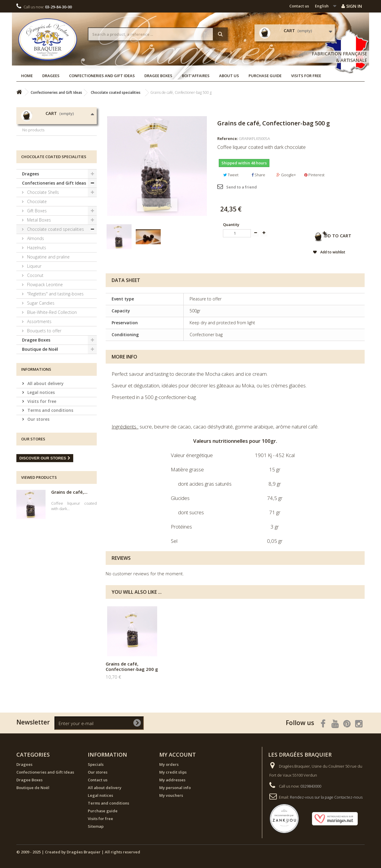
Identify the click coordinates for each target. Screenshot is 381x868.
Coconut (35, 318)
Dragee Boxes (158, 76)
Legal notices (40, 435)
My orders (169, 764)
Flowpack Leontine (44, 328)
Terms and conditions (50, 453)
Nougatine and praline (48, 300)
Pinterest (314, 175)
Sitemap (96, 826)
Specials (96, 764)
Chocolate (36, 245)
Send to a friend (242, 187)
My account (178, 755)
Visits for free (306, 76)
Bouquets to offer (44, 374)
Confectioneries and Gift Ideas (102, 76)
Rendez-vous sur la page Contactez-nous (326, 797)
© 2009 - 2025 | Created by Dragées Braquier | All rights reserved (78, 852)
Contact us (299, 6)
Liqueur (34, 309)
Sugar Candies (40, 346)
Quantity (231, 225)
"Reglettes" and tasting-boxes (55, 337)
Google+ (286, 175)
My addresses (172, 780)
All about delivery (45, 427)
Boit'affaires (196, 76)
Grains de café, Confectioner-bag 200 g (132, 666)
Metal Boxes (38, 263)
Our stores (38, 462)
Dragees (51, 76)
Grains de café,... (69, 535)
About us (229, 76)
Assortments (39, 365)
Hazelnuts (36, 291)
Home (27, 76)
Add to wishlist (321, 253)
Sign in (352, 6)
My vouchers (171, 795)
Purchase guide (265, 76)
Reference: (228, 138)
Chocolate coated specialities (55, 272)
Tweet (231, 175)
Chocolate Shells (42, 235)
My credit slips (173, 772)
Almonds (35, 282)
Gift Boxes (36, 254)
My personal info (175, 788)
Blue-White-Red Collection (51, 355)
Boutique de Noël (40, 392)
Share (258, 175)
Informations (36, 412)
